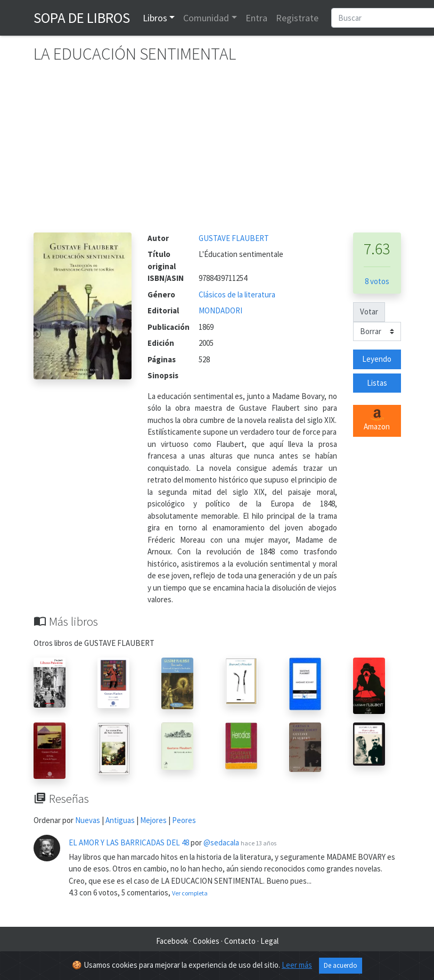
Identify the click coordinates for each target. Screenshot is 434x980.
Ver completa (190, 893)
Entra (256, 18)
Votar (369, 312)
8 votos (377, 281)
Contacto (240, 941)
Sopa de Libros (82, 18)
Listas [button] (377, 383)
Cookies (206, 941)
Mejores (153, 820)
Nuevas (88, 820)
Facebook (172, 941)
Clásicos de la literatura (237, 294)
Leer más (297, 965)
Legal (269, 941)
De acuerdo (341, 965)
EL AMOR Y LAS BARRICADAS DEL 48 (129, 842)
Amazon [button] (377, 420)
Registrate (297, 18)
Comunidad (206, 18)
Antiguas (120, 820)
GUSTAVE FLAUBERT (234, 238)
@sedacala (221, 842)
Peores (184, 820)
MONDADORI (220, 310)
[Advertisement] (217, 153)
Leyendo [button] (377, 359)
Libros (155, 18)
